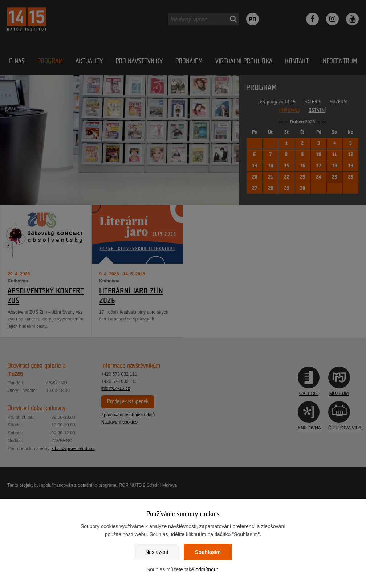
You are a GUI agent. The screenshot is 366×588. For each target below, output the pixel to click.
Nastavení (157, 552)
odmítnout (207, 569)
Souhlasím (208, 552)
